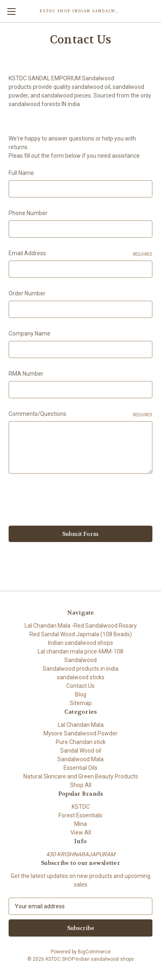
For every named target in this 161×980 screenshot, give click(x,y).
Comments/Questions (80, 414)
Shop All (81, 785)
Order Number (27, 293)
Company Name (29, 333)
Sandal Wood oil (81, 751)
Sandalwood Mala (80, 759)
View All (81, 833)
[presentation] (71, 501)
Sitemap (81, 703)
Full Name (21, 173)
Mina (80, 824)
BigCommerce (94, 952)
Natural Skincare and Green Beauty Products (81, 776)
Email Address (80, 254)
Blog (81, 694)
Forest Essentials (80, 815)
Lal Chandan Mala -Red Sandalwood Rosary (81, 626)
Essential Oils (80, 768)
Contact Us (80, 686)
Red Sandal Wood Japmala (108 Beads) (81, 634)
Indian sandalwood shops (80, 643)
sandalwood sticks (81, 677)
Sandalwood (80, 660)
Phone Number (28, 213)
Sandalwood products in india (80, 669)
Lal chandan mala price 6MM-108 (80, 651)
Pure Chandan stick (81, 742)
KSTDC (81, 807)
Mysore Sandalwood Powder (80, 733)
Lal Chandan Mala (81, 725)
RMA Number (26, 374)
